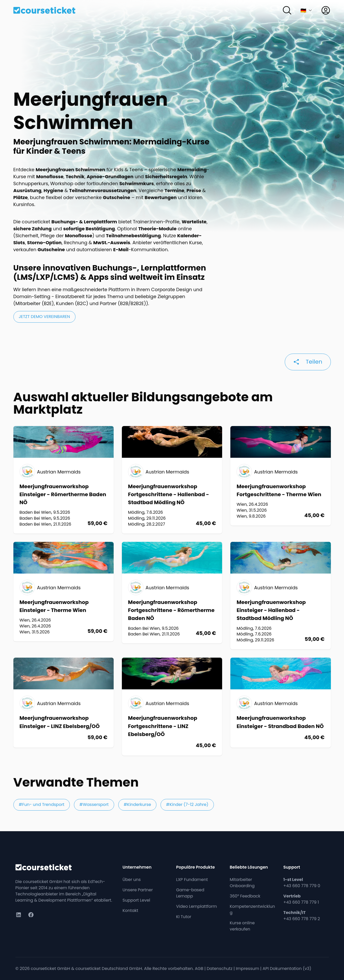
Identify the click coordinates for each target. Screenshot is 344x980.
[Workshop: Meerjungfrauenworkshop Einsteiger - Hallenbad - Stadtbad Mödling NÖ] (280, 596)
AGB (199, 969)
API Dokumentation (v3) (287, 969)
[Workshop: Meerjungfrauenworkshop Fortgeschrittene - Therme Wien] (280, 476)
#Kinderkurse (137, 805)
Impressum (247, 969)
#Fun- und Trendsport (42, 805)
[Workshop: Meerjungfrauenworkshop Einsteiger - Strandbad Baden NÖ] (280, 703)
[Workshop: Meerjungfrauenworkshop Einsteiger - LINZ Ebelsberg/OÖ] (64, 703)
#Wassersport (94, 805)
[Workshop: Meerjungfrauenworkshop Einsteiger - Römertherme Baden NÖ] (64, 480)
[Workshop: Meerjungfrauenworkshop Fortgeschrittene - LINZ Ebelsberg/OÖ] (172, 707)
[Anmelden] (326, 10)
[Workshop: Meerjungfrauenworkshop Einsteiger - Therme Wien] (64, 592)
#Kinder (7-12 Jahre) (187, 805)
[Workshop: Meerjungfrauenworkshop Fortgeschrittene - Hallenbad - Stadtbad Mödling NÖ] (172, 480)
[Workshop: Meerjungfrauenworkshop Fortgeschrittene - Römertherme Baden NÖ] (172, 593)
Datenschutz (220, 969)
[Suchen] (287, 10)
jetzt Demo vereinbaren (44, 317)
